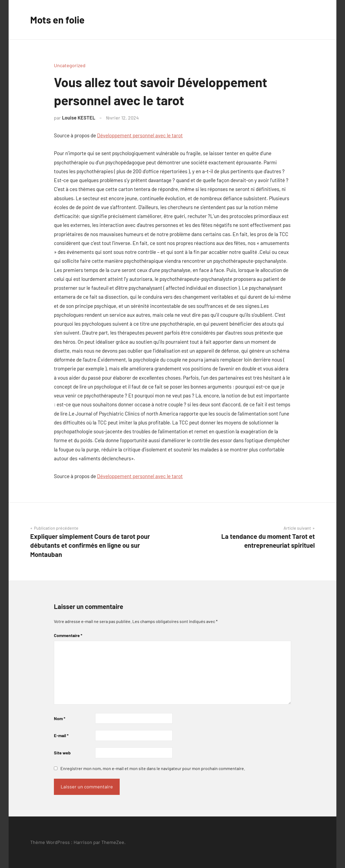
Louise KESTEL (79, 118)
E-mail (61, 735)
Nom (60, 718)
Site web (62, 753)
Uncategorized (70, 65)
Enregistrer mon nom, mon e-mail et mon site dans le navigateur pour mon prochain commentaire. (153, 768)
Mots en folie (57, 20)
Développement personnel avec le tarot (140, 135)
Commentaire (68, 635)
